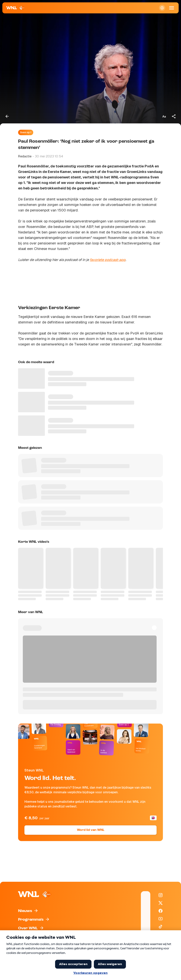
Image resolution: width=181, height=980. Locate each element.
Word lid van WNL (91, 830)
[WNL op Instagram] (161, 895)
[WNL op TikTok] (161, 927)
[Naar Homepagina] (16, 8)
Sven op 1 (26, 132)
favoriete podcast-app (108, 260)
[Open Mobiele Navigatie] (172, 8)
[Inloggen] (162, 8)
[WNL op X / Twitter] (161, 903)
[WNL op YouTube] (161, 919)
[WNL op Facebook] (161, 911)
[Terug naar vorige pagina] (7, 116)
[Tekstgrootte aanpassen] (164, 116)
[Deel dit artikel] (174, 116)
